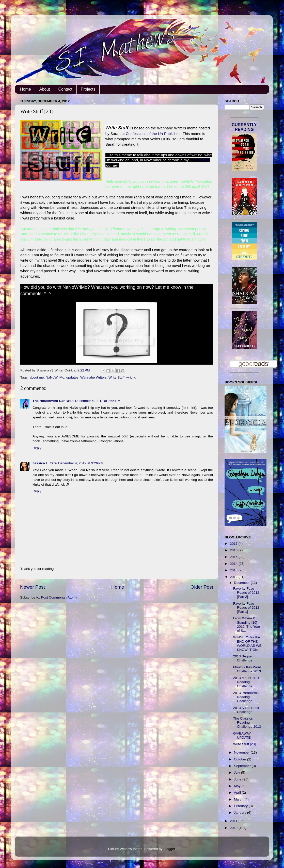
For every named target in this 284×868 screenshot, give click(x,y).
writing (131, 377)
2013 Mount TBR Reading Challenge (246, 682)
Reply (37, 448)
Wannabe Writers (93, 377)
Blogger (169, 849)
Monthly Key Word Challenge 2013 (247, 669)
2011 (234, 821)
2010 (234, 828)
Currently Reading (244, 127)
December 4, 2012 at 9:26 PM (81, 463)
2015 (234, 557)
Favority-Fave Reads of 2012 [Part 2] (246, 593)
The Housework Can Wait (53, 401)
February (241, 806)
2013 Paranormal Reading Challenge (246, 697)
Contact (65, 89)
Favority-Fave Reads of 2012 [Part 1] (246, 608)
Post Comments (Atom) (59, 597)
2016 (234, 550)
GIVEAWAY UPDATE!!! (243, 735)
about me (37, 377)
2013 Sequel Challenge (243, 658)
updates (72, 377)
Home (26, 89)
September (243, 766)
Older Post (202, 587)
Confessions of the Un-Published (153, 134)
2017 (234, 544)
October (241, 759)
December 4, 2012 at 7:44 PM (98, 401)
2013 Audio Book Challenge (246, 710)
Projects (88, 89)
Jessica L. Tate (45, 463)
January (241, 813)
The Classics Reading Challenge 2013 (247, 722)
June (238, 779)
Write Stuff (116, 377)
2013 (234, 570)
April (238, 793)
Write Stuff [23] (244, 744)
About (45, 89)
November (242, 752)
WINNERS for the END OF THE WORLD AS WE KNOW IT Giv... (247, 643)
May (238, 786)
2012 (234, 577)
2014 (234, 564)
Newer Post (33, 587)
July (238, 772)
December (242, 583)
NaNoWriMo (200, 160)
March (239, 799)
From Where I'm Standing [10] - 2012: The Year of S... (247, 624)
